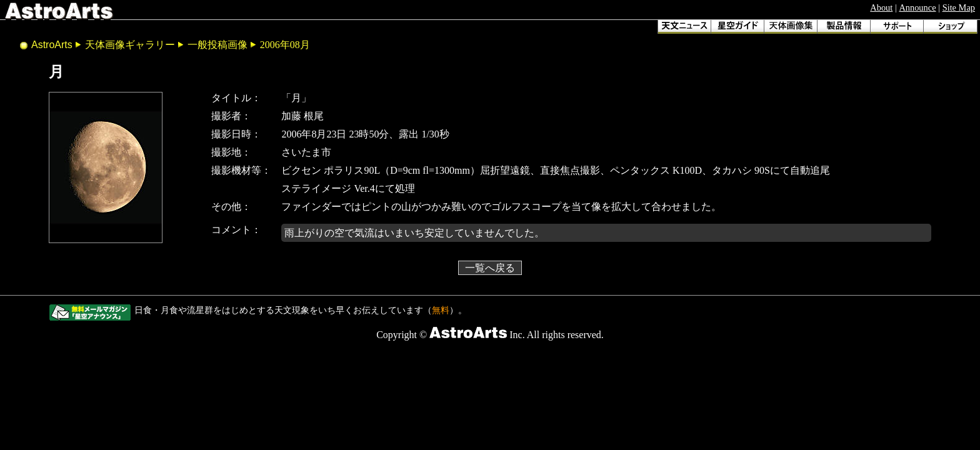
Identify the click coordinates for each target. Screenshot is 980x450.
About (881, 7)
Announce (917, 7)
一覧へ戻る (490, 268)
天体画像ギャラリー (130, 45)
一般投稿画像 (217, 45)
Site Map (959, 7)
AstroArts (52, 45)
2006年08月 (285, 45)
